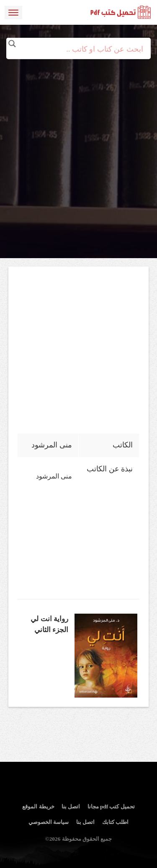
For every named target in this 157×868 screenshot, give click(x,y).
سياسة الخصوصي (49, 822)
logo (121, 13)
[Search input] (79, 49)
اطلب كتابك (115, 822)
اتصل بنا (71, 807)
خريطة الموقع (38, 807)
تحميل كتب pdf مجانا (111, 807)
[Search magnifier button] (12, 44)
